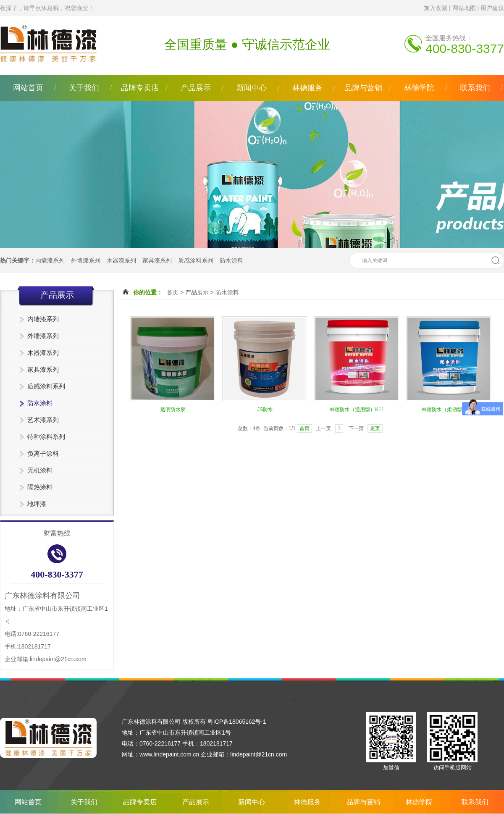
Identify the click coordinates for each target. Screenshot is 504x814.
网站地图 (464, 8)
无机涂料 (40, 470)
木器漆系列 (121, 260)
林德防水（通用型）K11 (357, 410)
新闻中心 (252, 88)
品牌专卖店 (140, 88)
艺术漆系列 (43, 420)
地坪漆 (37, 504)
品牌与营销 (363, 88)
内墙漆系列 (50, 260)
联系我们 (475, 88)
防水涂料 (231, 260)
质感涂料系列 (196, 260)
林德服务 (307, 88)
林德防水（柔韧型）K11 (449, 410)
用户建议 (492, 8)
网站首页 (28, 88)
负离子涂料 (43, 453)
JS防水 (265, 410)
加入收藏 (436, 8)
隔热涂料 (40, 487)
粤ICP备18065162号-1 (237, 722)
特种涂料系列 (46, 437)
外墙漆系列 (86, 260)
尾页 (375, 428)
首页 (173, 292)
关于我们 (84, 88)
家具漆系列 (157, 260)
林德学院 (419, 88)
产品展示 (196, 88)
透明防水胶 (173, 410)
